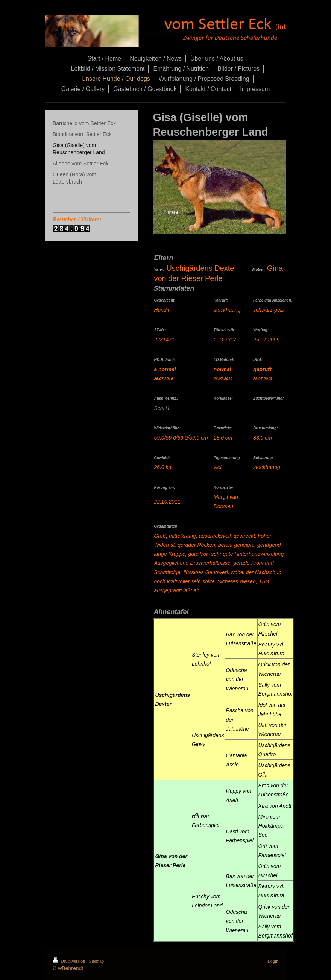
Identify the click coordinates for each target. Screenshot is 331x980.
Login (273, 961)
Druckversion (69, 961)
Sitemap (96, 961)
